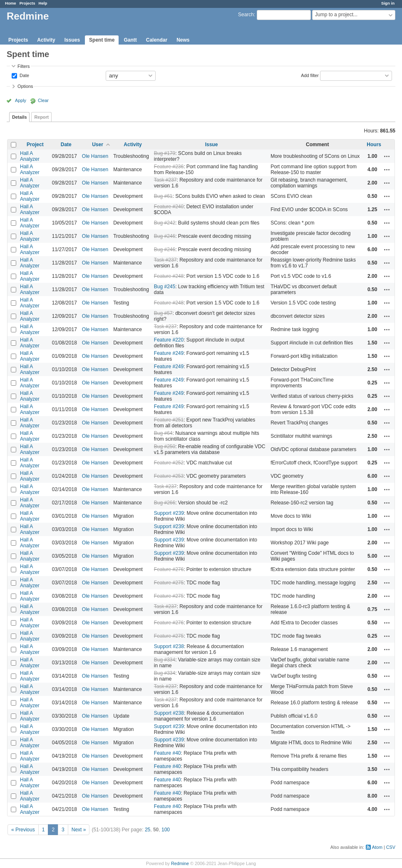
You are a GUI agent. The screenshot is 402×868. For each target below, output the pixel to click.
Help (43, 3)
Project (35, 145)
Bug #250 (165, 446)
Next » (79, 830)
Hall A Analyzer (30, 156)
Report (41, 117)
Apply (21, 100)
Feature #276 (169, 569)
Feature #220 (169, 340)
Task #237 (165, 180)
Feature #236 (169, 167)
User (98, 145)
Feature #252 (169, 463)
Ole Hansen (95, 156)
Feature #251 (169, 420)
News (183, 40)
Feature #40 (167, 753)
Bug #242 (165, 223)
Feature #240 (169, 207)
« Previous (23, 830)
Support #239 (169, 513)
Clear (43, 100)
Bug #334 (165, 660)
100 (166, 830)
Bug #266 (165, 503)
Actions (387, 156)
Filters (24, 66)
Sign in (388, 3)
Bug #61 (163, 196)
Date (24, 75)
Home (11, 3)
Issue (212, 145)
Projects (27, 3)
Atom (377, 847)
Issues (72, 40)
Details (19, 117)
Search (246, 15)
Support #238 (169, 646)
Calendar (157, 40)
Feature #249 (169, 353)
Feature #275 (169, 583)
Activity (46, 40)
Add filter (310, 75)
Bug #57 (163, 313)
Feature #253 (169, 476)
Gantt (130, 40)
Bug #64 (163, 433)
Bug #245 (165, 287)
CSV (391, 847)
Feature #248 (169, 276)
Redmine (180, 863)
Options (25, 86)
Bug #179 (165, 153)
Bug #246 (165, 236)
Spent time (102, 40)
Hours (374, 145)
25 (148, 830)
